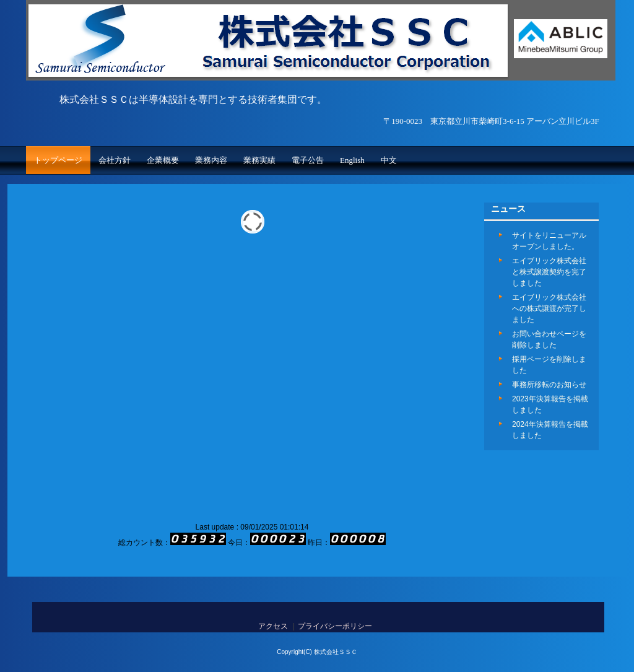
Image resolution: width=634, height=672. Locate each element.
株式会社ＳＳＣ (268, 78)
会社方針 (115, 160)
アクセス (273, 626)
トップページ (58, 160)
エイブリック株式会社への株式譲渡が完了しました (549, 308)
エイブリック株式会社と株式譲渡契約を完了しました (549, 272)
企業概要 (163, 160)
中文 (389, 160)
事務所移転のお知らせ (549, 385)
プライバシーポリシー (335, 626)
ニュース (508, 209)
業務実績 (259, 160)
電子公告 (308, 160)
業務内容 (211, 160)
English (352, 160)
